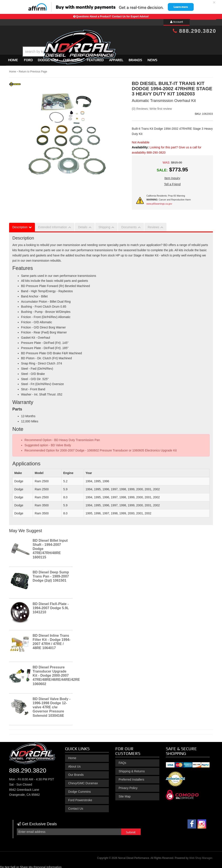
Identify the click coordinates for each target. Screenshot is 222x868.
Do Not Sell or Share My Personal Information (31, 865)
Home (13, 58)
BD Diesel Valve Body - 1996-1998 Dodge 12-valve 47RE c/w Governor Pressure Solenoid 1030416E (52, 705)
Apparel (116, 58)
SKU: (198, 112)
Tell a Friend (172, 182)
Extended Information (53, 225)
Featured (95, 58)
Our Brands (76, 773)
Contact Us (76, 807)
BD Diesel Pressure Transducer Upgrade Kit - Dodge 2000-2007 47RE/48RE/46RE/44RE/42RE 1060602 (56, 674)
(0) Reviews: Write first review (152, 107)
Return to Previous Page (33, 70)
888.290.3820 (194, 31)
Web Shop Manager (201, 856)
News (152, 58)
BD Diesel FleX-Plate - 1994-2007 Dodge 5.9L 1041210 (51, 606)
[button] (115, 41)
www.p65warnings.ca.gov (159, 202)
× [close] (214, 2)
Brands (135, 58)
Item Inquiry (172, 176)
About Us (75, 765)
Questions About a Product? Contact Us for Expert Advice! (112, 16)
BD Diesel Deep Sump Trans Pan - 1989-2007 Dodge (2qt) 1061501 (51, 574)
